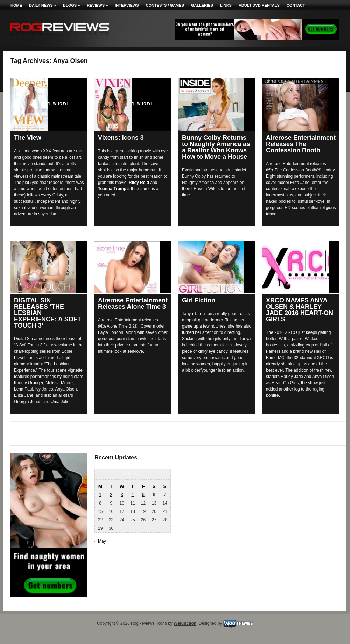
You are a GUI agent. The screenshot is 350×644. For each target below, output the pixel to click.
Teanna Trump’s (114, 189)
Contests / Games (165, 5)
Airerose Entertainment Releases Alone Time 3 (133, 303)
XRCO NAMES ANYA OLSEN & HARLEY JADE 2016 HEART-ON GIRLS (300, 310)
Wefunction (185, 624)
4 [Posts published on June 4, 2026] (133, 495)
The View (28, 138)
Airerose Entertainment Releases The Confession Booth (301, 144)
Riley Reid (139, 183)
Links (226, 5)
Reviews (97, 5)
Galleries (202, 5)
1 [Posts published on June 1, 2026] (100, 495)
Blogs (71, 5)
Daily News (43, 5)
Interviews (127, 5)
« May (100, 541)
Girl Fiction (199, 300)
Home (16, 5)
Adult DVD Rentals (259, 5)
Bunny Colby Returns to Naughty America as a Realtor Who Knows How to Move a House (216, 147)
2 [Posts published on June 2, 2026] (111, 495)
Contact (296, 5)
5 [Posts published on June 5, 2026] (143, 495)
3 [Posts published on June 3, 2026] (122, 495)
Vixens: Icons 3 (121, 138)
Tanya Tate (192, 314)
